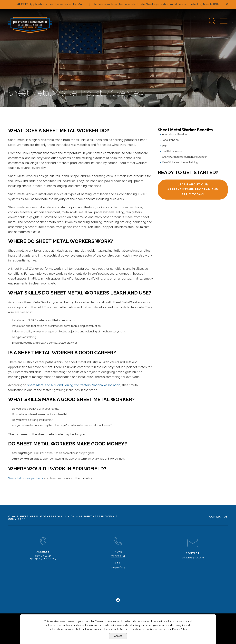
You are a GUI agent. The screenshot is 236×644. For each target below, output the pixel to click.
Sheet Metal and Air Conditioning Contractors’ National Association (74, 385)
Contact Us (219, 517)
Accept (118, 636)
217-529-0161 (118, 556)
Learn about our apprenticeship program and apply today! (193, 189)
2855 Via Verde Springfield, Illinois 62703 (43, 557)
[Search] (212, 21)
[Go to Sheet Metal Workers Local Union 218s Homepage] (30, 25)
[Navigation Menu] (224, 21)
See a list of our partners (26, 478)
